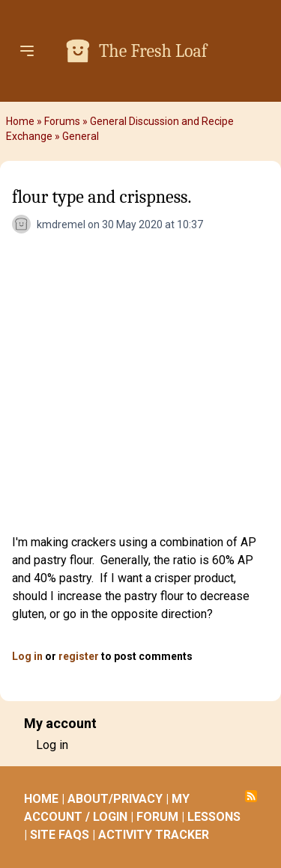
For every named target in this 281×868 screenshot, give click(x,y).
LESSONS (214, 817)
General (81, 136)
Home (20, 121)
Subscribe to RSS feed (251, 796)
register (79, 656)
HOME (41, 799)
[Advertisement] (140, 386)
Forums (62, 121)
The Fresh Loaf (153, 51)
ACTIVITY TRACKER (154, 835)
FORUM (157, 817)
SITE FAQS (60, 835)
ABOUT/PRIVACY (115, 799)
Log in (27, 656)
